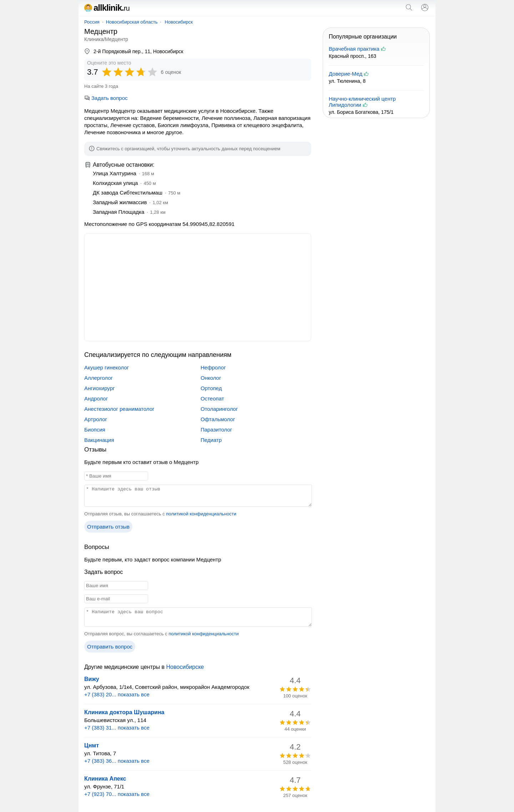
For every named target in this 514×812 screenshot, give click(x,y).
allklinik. (107, 8)
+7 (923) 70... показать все (117, 794)
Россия (92, 22)
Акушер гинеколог (107, 367)
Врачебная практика (354, 49)
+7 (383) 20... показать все (117, 694)
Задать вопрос (106, 98)
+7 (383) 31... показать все (117, 728)
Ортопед (211, 388)
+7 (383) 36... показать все (117, 761)
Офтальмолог (218, 419)
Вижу (92, 679)
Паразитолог (216, 430)
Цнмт (92, 745)
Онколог (211, 378)
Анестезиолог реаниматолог (119, 409)
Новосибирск (179, 22)
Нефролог (213, 367)
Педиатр (211, 440)
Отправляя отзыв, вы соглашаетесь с (160, 514)
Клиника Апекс (105, 779)
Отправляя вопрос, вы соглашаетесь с (162, 634)
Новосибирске (185, 667)
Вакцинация (99, 440)
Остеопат (212, 399)
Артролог (96, 419)
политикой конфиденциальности (201, 514)
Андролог (96, 399)
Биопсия (95, 430)
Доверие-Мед (346, 74)
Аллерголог (99, 378)
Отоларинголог (219, 409)
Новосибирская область (132, 22)
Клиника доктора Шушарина (124, 712)
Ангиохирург (100, 388)
